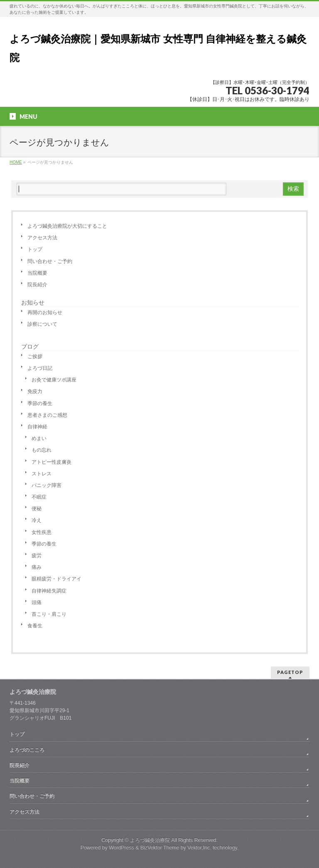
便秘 (37, 509)
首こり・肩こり (49, 614)
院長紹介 (37, 285)
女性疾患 (42, 532)
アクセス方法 (42, 238)
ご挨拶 (35, 357)
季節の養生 (40, 403)
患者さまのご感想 (47, 415)
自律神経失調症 (49, 591)
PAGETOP (290, 672)
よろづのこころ (27, 750)
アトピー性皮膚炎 (52, 462)
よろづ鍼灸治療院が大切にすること (67, 226)
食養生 (35, 626)
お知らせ (33, 302)
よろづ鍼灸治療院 (150, 840)
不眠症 (39, 497)
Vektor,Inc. (199, 848)
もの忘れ (42, 450)
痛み (37, 567)
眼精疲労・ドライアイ (56, 579)
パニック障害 (47, 485)
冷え (37, 520)
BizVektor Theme (160, 848)
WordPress (121, 848)
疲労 (37, 556)
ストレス (42, 474)
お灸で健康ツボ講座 (54, 380)
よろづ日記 (40, 368)
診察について (42, 324)
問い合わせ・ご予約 (50, 261)
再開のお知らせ (45, 312)
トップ (35, 249)
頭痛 (37, 602)
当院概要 (37, 273)
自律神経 (37, 427)
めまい (39, 438)
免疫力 (35, 391)
